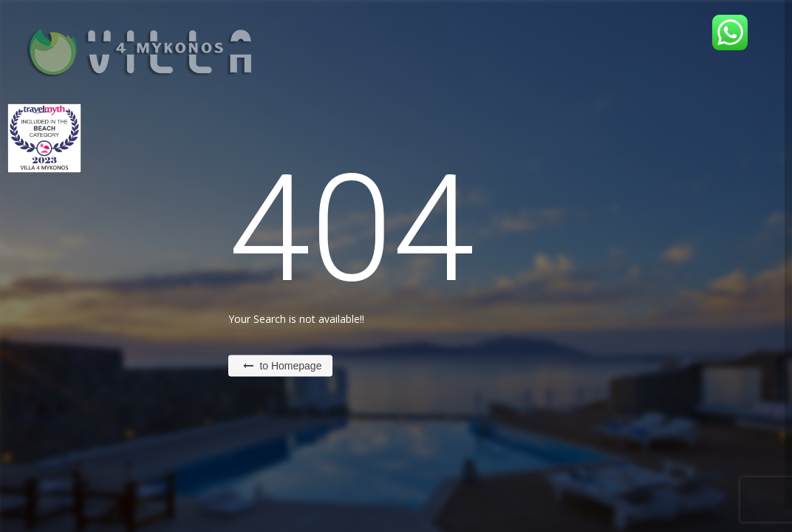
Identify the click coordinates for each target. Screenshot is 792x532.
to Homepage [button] (283, 366)
